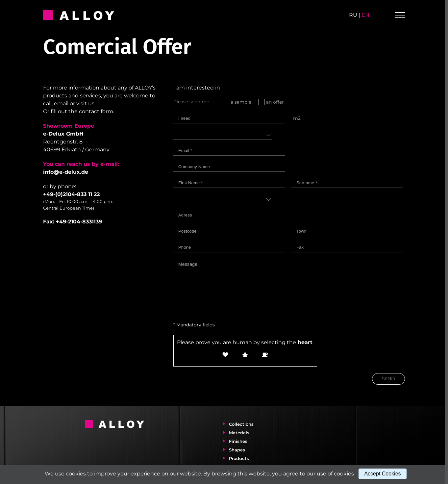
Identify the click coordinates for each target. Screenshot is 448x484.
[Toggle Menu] (400, 15)
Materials (238, 433)
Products (238, 458)
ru (353, 15)
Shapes (236, 450)
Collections (240, 424)
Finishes (237, 441)
